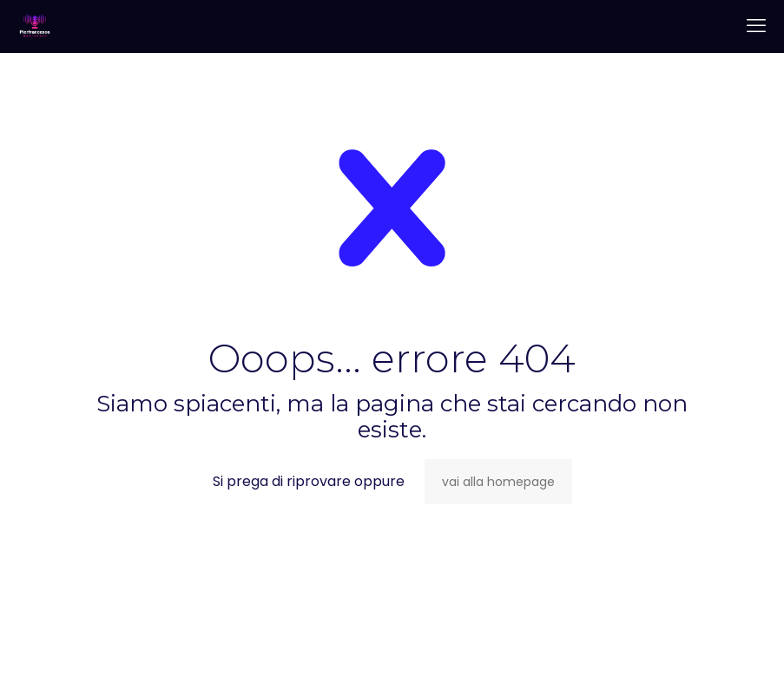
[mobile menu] (756, 26)
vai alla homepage (498, 482)
